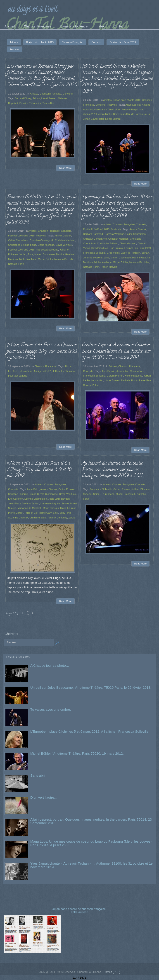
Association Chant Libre (107, 109)
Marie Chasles (51, 508)
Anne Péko (33, 489)
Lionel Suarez (49, 98)
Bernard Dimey (23, 98)
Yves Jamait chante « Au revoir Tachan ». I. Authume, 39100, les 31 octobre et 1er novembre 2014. (92, 865)
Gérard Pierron (115, 376)
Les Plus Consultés (18, 657)
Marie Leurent (68, 508)
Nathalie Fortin (16, 264)
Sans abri (37, 775)
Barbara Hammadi (93, 234)
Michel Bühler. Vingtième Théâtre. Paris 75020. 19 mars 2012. (77, 753)
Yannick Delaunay (57, 518)
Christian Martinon (65, 240)
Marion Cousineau (45, 254)
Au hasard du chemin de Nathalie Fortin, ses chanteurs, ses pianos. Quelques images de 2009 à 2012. (113, 470)
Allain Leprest (133, 105)
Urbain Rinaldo (38, 518)
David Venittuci (64, 245)
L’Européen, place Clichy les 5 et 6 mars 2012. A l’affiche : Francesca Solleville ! (90, 731)
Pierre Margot (16, 513)
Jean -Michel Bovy (108, 114)
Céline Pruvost (66, 489)
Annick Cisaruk (63, 236)
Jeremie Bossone (93, 258)
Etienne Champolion (36, 499)
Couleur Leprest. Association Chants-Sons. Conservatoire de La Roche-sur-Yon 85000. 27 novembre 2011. (117, 351)
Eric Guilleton (16, 499)
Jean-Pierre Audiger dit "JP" (36, 371)
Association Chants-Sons (130, 371)
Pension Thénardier (30, 103)
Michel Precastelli (126, 494)
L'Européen (108, 494)
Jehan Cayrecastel (94, 119)
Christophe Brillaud (108, 243)
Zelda (95, 385)
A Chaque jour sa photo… (50, 665)
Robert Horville (109, 267)
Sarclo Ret (48, 103)
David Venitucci (100, 248)
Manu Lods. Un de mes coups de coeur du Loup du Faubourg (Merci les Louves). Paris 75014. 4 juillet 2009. (91, 843)
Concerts (68, 94)
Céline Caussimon (18, 240)
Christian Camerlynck (42, 240)
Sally (56, 513)
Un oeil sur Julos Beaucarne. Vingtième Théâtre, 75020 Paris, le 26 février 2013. (91, 687)
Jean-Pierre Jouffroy (19, 503)
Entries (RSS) (112, 972)
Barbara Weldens (114, 234)
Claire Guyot (37, 494)
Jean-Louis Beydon (59, 499)
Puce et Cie (31, 513)
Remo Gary (45, 513)
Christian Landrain (18, 494)
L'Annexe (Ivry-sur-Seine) (55, 503)
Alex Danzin (108, 371)
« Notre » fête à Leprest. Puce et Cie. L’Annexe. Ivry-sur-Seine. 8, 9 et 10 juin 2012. (39, 470)
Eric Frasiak (116, 248)
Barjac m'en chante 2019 (127, 100)
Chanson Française (50, 94)
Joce (30, 254)
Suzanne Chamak (18, 518)
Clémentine (51, 494)
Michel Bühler (45, 259)
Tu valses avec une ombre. (51, 709)
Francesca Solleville (47, 250)
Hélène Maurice (133, 376)
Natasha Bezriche (64, 259)
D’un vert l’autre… (44, 797)
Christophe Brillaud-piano (22, 245)
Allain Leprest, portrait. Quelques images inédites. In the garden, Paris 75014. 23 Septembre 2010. (91, 821)
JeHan (36, 98)
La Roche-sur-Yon (93, 380)
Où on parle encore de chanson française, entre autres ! (80, 911)
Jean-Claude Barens (131, 114)
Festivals (112, 105)
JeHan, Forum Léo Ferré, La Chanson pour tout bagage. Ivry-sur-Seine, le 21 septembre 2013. (42, 351)
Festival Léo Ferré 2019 (21, 236)
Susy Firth (65, 513)
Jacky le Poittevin (131, 253)
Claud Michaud (46, 245)
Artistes (34, 94)
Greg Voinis (113, 253)
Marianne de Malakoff (29, 508)
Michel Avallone (28, 259)
